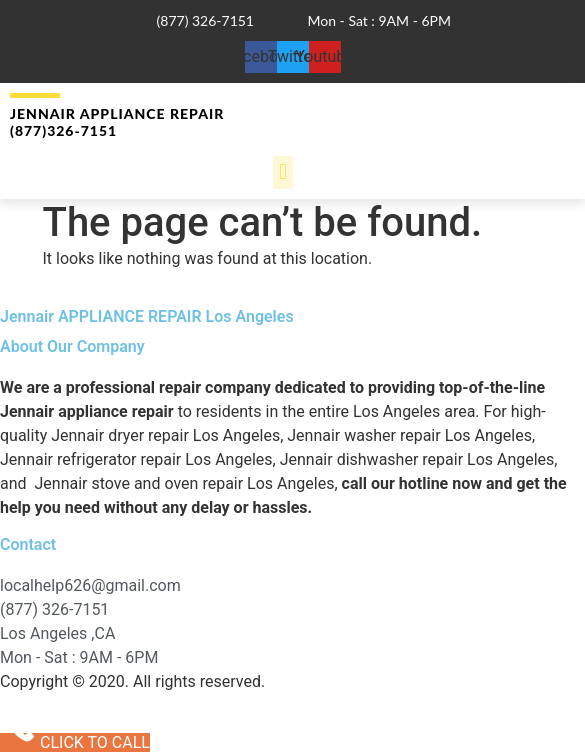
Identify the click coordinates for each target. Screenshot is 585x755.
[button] (282, 172)
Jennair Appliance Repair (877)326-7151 (117, 122)
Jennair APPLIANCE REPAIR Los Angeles (147, 316)
